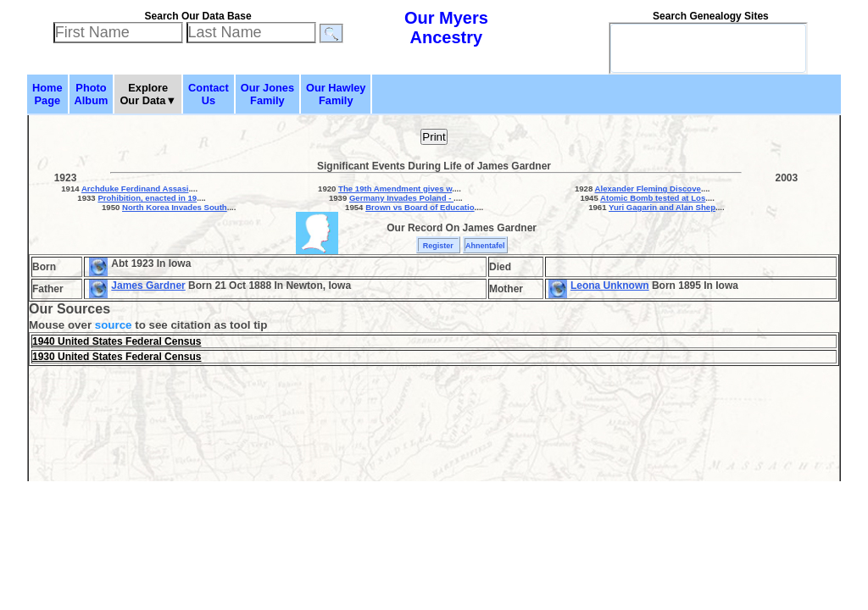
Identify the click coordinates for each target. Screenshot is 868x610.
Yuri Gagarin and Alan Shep (662, 207)
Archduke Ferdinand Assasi (135, 189)
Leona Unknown (610, 286)
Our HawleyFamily (336, 94)
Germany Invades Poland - (401, 198)
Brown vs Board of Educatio (420, 207)
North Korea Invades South (175, 207)
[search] (686, 48)
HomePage (47, 94)
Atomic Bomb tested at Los (653, 198)
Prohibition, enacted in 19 (147, 198)
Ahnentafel (485, 246)
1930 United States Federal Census (117, 357)
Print (434, 137)
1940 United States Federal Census (117, 341)
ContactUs (209, 94)
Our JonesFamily (267, 94)
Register (438, 246)
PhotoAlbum (92, 94)
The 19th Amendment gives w (395, 189)
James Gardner (148, 286)
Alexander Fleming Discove (648, 189)
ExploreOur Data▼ (148, 94)
